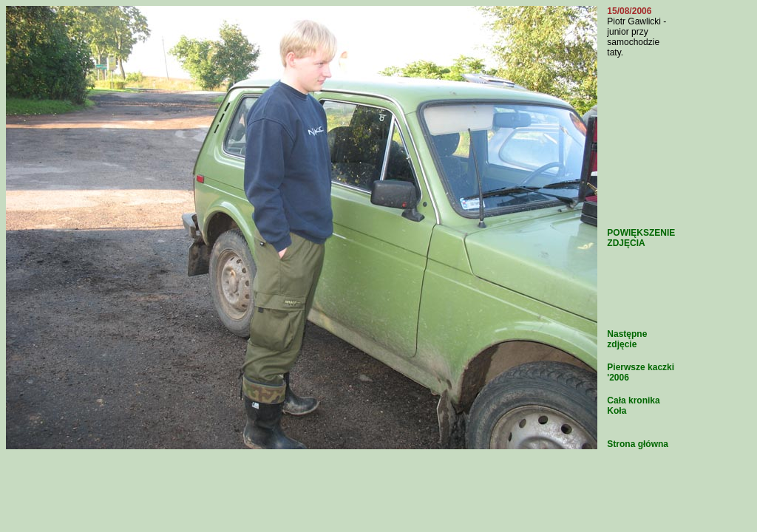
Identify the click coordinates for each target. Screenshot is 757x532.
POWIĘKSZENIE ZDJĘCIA (641, 238)
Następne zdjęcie (627, 339)
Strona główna (638, 444)
